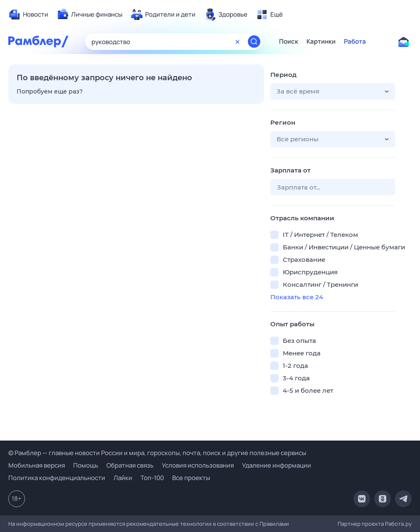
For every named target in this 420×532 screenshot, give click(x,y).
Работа (355, 42)
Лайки (123, 478)
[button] (333, 91)
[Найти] (254, 42)
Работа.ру (398, 524)
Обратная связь (130, 465)
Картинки (321, 42)
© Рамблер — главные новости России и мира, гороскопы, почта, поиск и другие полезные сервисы (157, 453)
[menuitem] (28, 15)
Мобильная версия (37, 465)
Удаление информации (277, 465)
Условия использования (198, 465)
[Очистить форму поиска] (237, 42)
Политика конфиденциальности (57, 478)
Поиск (289, 42)
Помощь (86, 465)
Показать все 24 (297, 297)
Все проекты (191, 478)
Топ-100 (152, 478)
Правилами (274, 524)
